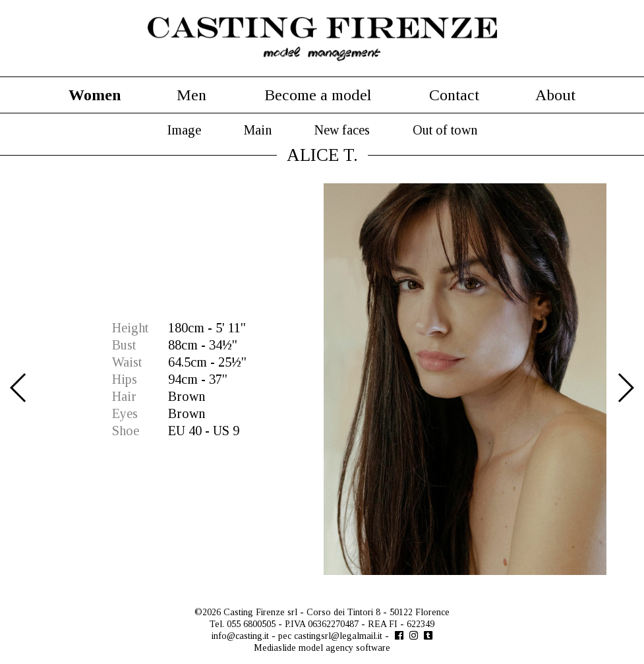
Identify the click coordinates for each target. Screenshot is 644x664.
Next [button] (625, 388)
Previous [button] (19, 388)
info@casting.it (240, 636)
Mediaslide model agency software (322, 648)
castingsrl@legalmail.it (338, 636)
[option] (322, 379)
